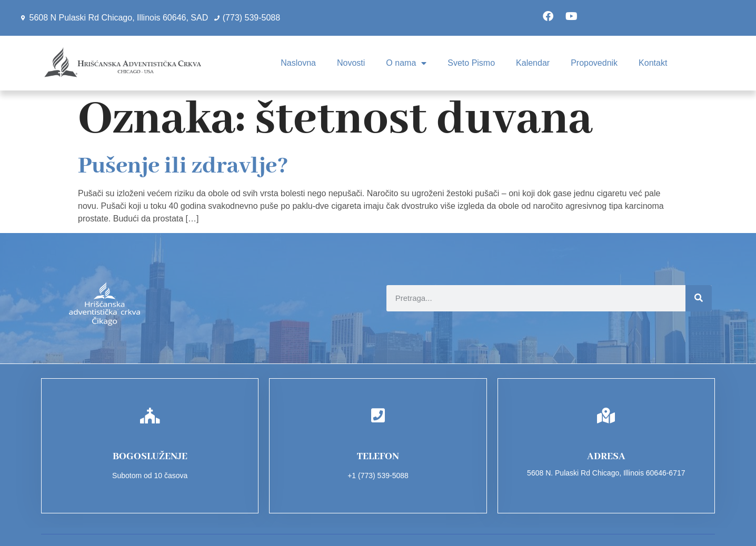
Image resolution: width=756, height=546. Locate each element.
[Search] (699, 298)
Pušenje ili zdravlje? (183, 166)
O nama (406, 63)
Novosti (351, 63)
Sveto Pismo (471, 63)
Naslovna (298, 63)
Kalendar (533, 63)
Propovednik (594, 63)
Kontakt (653, 63)
